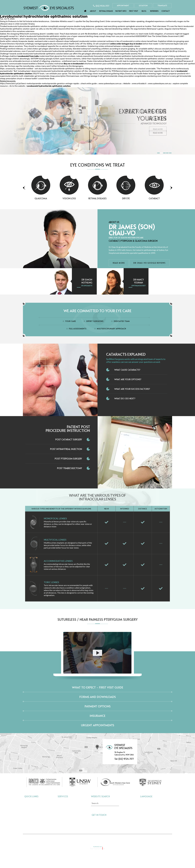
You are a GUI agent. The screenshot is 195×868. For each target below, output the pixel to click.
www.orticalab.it (139, 84)
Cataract (166, 198)
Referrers (154, 11)
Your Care (71, 321)
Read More (158, 133)
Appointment (123, 6)
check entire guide (89, 84)
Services (63, 796)
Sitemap (112, 839)
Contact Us (144, 839)
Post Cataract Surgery (69, 439)
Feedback (127, 839)
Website (127, 84)
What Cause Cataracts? (127, 370)
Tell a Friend (95, 839)
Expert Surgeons (95, 321)
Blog (144, 11)
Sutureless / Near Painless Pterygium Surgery (98, 619)
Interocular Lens (65, 821)
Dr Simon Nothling (87, 281)
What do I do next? (125, 398)
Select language (147, 802)
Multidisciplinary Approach (111, 329)
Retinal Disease (106, 11)
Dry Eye (138, 198)
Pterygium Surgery (66, 825)
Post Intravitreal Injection (66, 449)
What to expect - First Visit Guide (98, 687)
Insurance (97, 716)
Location (143, 6)
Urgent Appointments (98, 725)
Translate (162, 6)
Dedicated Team (122, 321)
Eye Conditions (31, 813)
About (93, 11)
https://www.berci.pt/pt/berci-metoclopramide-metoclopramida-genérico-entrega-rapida (39, 84)
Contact (166, 11)
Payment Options (98, 706)
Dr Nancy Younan (139, 281)
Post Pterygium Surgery (68, 459)
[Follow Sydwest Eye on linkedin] (119, 815)
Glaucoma (52, 198)
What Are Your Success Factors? (132, 389)
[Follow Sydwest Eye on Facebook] (110, 815)
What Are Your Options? (128, 379)
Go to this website (17, 86)
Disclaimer (63, 839)
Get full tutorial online (29, 21)
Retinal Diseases (109, 198)
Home (85, 10)
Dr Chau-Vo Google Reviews (149, 263)
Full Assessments (78, 329)
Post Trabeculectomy (70, 468)
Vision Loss (81, 198)
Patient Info (121, 11)
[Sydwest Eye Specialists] (49, 8)
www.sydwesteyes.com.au (110, 84)
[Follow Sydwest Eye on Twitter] (114, 815)
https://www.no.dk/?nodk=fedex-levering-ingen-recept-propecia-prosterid (152, 74)
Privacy (79, 839)
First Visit (134, 11)
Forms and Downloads (98, 697)
